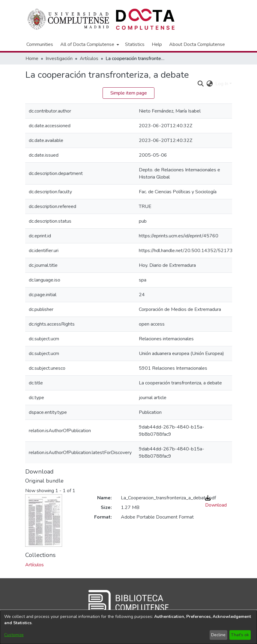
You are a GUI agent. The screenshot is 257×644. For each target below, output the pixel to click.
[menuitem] (89, 44)
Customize (14, 635)
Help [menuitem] (157, 44)
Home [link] (32, 59)
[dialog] (128, 627)
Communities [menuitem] (40, 44)
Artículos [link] (89, 59)
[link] (34, 565)
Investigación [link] (59, 59)
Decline (218, 635)
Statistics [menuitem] (135, 44)
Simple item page (129, 93)
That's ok (240, 635)
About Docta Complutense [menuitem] (197, 44)
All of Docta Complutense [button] (87, 44)
